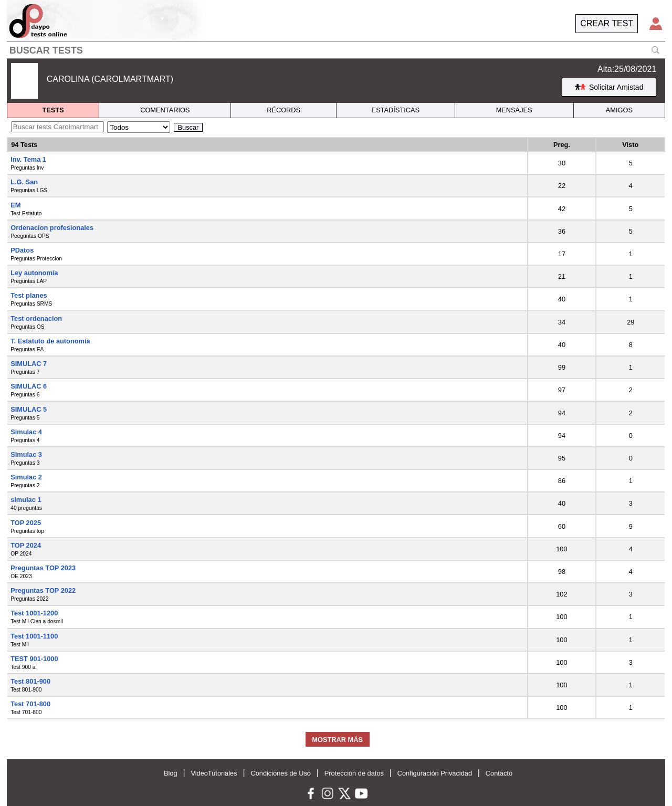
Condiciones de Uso (281, 773)
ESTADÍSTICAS (396, 110)
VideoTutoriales (214, 773)
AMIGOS (619, 110)
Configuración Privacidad (435, 773)
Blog (171, 773)
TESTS (53, 110)
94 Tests (24, 145)
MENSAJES (514, 110)
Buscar (188, 127)
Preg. (562, 145)
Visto (630, 145)
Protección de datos (354, 773)
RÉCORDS (283, 110)
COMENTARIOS (165, 110)
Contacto (499, 773)
